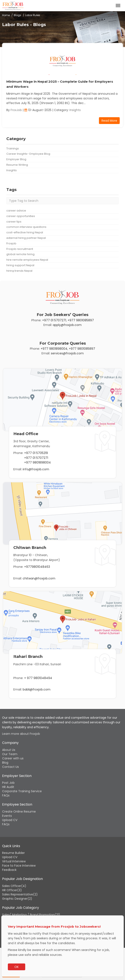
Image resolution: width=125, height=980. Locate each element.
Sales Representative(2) (20, 894)
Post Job (8, 783)
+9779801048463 (37, 567)
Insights (75, 110)
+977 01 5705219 (36, 453)
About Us (9, 750)
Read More (109, 121)
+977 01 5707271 (54, 320)
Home (6, 15)
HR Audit (8, 787)
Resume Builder (13, 853)
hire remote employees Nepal (27, 260)
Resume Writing (17, 165)
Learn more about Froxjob (21, 734)
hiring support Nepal (20, 265)
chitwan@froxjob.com (39, 578)
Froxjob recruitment (20, 249)
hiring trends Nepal (19, 271)
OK (17, 967)
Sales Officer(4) (14, 886)
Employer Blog (16, 159)
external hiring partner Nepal (26, 238)
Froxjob (11, 243)
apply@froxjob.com (67, 325)
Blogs (17, 15)
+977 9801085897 (81, 320)
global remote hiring (20, 254)
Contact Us (10, 767)
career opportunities (21, 216)
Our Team (10, 754)
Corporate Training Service (22, 791)
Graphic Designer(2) (17, 899)
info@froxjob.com (36, 469)
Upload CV (10, 820)
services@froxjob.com (67, 353)
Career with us (13, 758)
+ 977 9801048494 (38, 678)
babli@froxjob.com (37, 689)
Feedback (9, 870)
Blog (5, 763)
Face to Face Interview (19, 866)
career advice (16, 211)
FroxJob (16, 110)
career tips (14, 222)
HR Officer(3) (12, 890)
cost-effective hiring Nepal (25, 232)
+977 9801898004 (54, 349)
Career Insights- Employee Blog (28, 154)
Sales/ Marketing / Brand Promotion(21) (31, 915)
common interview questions (26, 227)
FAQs (6, 795)
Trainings (13, 148)
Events (7, 816)
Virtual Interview (14, 861)
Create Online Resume (19, 812)
